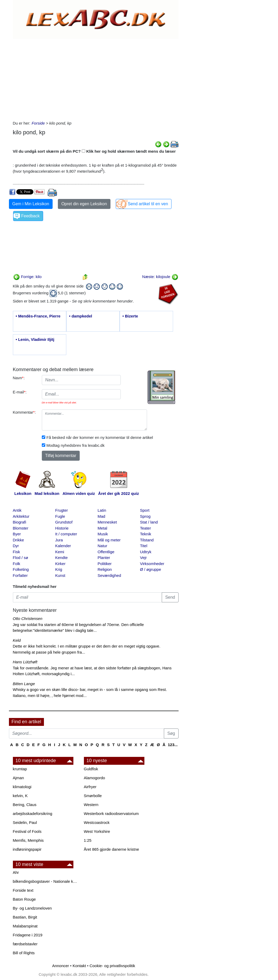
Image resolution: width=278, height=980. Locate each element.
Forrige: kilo (27, 277)
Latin (102, 510)
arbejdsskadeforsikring (33, 814)
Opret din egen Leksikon (84, 204)
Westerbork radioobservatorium (111, 814)
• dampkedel (81, 316)
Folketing (21, 569)
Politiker (105, 564)
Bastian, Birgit (25, 917)
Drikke (19, 540)
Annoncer (60, 966)
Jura (59, 540)
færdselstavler (25, 944)
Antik (17, 510)
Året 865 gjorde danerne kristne (112, 849)
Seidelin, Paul (25, 822)
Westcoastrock (97, 822)
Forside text (23, 890)
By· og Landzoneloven (32, 908)
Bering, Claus (25, 805)
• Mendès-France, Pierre (38, 316)
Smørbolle (93, 796)
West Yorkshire (97, 831)
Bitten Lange (24, 684)
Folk (17, 564)
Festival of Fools (27, 831)
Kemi (60, 552)
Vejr (143, 558)
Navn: (19, 378)
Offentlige (106, 552)
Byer (17, 534)
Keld (17, 640)
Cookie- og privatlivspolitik (112, 966)
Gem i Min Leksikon (31, 204)
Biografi (20, 522)
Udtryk (146, 552)
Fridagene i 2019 (28, 935)
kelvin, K (20, 796)
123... (173, 745)
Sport (145, 510)
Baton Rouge (24, 899)
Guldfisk (91, 769)
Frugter (62, 510)
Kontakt (79, 966)
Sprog (145, 516)
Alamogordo (95, 778)
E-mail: (20, 392)
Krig (59, 569)
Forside (38, 123)
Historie (62, 528)
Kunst (60, 575)
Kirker (60, 564)
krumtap (20, 769)
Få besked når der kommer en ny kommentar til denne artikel (100, 437)
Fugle (60, 516)
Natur (102, 546)
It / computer (66, 534)
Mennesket (107, 522)
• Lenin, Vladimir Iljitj (35, 339)
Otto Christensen (28, 619)
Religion (105, 569)
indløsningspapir (27, 849)
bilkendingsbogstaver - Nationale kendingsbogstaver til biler (46, 881)
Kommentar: (24, 412)
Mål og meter (109, 540)
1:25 (88, 840)
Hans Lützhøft (25, 662)
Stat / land (149, 522)
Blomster (21, 528)
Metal (102, 528)
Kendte (62, 558)
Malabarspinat (25, 926)
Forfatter (20, 575)
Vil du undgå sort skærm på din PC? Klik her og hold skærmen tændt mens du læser (94, 151)
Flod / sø (21, 558)
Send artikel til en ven (148, 204)
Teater (145, 528)
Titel (144, 546)
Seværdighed (109, 575)
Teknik (146, 534)
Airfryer (90, 787)
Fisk (17, 552)
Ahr (16, 872)
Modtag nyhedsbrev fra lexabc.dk (76, 445)
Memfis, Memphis (28, 840)
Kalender (63, 546)
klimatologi (22, 787)
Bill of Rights (24, 953)
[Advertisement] (96, 78)
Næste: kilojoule (160, 277)
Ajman (19, 778)
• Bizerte (130, 316)
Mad (101, 516)
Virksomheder (152, 564)
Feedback (31, 216)
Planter (104, 558)
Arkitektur (21, 516)
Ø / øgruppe (150, 569)
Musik (103, 534)
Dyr (16, 546)
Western (91, 805)
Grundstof (64, 522)
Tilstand (147, 540)
